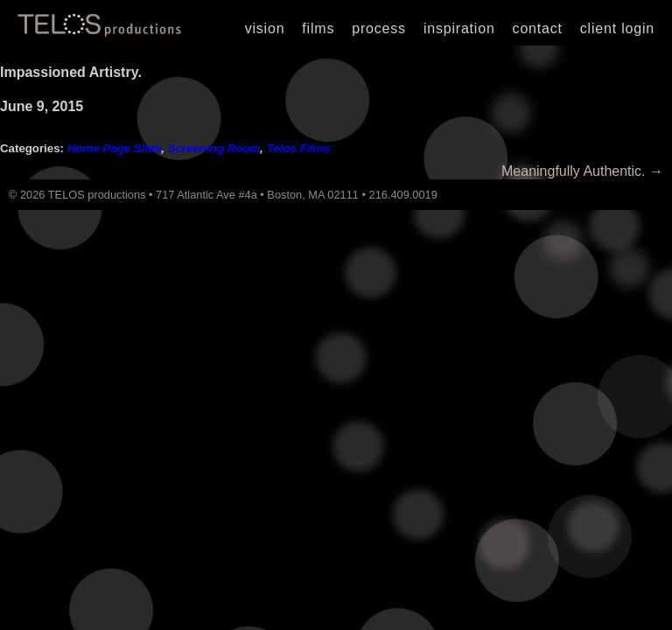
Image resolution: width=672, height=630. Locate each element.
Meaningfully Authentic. (582, 171)
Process (379, 28)
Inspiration (459, 28)
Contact (538, 28)
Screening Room (214, 148)
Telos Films (298, 148)
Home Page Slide (115, 148)
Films (318, 28)
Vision (265, 28)
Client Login (617, 28)
